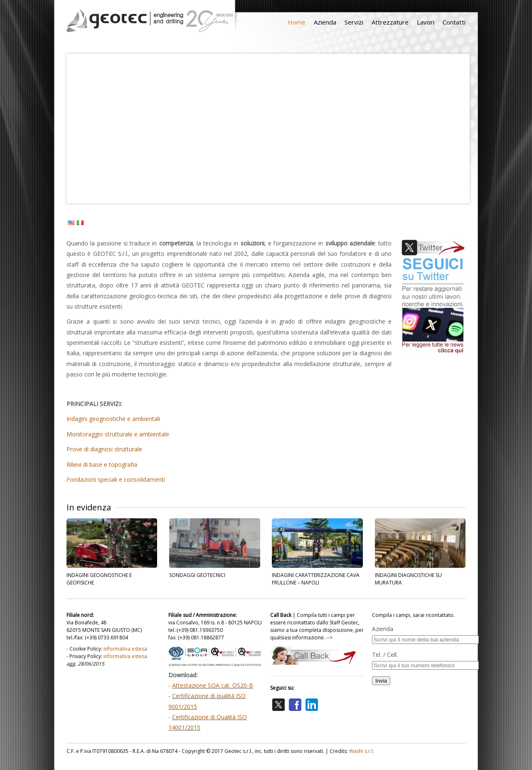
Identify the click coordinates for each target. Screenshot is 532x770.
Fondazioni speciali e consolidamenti (116, 479)
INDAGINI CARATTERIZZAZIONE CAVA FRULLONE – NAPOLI (316, 579)
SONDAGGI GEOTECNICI (197, 575)
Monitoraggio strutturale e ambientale (118, 434)
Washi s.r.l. (362, 751)
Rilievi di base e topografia (102, 464)
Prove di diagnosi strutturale (104, 449)
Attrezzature (390, 22)
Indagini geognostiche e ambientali (113, 419)
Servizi (354, 22)
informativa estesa (125, 649)
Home (297, 22)
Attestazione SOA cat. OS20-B (213, 685)
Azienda (325, 22)
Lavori (426, 22)
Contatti (454, 22)
